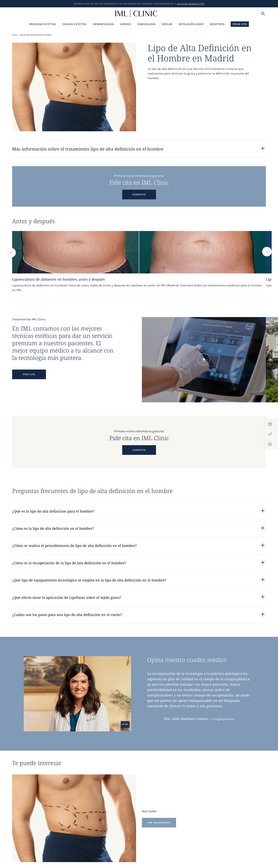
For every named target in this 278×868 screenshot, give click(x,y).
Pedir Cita (240, 24)
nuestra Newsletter (191, 4)
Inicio (15, 35)
